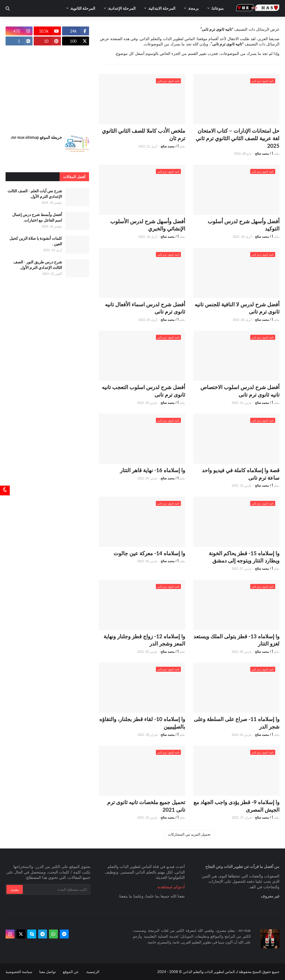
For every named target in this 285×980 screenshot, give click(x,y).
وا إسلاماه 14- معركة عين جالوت (149, 553)
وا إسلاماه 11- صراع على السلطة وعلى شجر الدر (237, 723)
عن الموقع (71, 972)
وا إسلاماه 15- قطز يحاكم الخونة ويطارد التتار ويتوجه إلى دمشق (244, 557)
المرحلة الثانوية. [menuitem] (83, 8)
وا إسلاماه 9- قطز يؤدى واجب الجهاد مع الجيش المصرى (236, 806)
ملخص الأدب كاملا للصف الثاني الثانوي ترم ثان (143, 134)
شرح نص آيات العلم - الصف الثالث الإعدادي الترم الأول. (35, 194)
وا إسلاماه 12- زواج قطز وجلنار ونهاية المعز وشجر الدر (144, 640)
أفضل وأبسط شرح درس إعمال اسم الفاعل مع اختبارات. (37, 217)
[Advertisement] (47, 90)
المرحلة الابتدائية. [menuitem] (162, 8)
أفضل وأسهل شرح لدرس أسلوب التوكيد (244, 225)
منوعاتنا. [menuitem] (217, 8)
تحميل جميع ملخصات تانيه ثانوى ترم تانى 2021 (146, 806)
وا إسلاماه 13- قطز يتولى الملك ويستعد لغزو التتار (236, 640)
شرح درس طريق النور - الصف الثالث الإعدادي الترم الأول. (38, 265)
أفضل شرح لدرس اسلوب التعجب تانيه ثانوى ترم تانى (143, 391)
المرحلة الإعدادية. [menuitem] (121, 8)
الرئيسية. (93, 972)
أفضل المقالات (74, 177)
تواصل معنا (48, 972)
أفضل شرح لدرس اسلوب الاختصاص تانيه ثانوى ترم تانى (240, 391)
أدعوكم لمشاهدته (171, 887)
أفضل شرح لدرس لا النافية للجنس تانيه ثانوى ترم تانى (237, 308)
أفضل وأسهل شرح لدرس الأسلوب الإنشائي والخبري (148, 225)
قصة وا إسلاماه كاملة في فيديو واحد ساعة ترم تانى (241, 474)
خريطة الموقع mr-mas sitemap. (36, 137)
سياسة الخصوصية (19, 972)
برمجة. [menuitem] (193, 8)
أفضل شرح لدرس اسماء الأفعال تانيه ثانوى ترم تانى (145, 308)
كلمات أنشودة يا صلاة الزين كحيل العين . (36, 241)
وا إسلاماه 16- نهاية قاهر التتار (153, 470)
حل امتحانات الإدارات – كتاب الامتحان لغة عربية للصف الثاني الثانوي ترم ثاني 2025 (238, 138)
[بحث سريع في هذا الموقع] (56, 889)
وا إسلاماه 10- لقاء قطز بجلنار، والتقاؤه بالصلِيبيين (142, 723)
